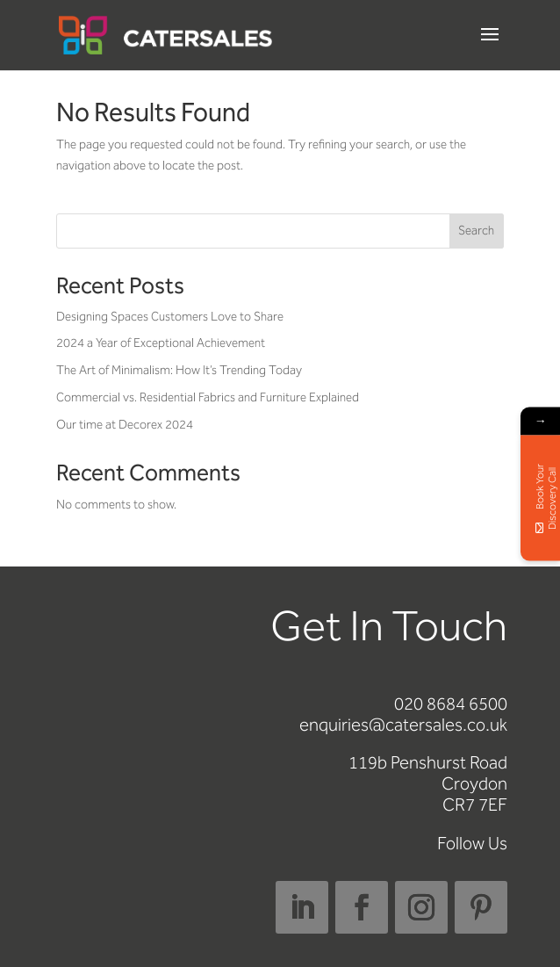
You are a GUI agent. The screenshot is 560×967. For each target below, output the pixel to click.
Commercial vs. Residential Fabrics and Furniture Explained (208, 397)
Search (476, 231)
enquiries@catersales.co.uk (403, 725)
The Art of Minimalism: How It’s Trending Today (179, 370)
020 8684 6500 (451, 704)
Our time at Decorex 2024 (125, 425)
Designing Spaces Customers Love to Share (170, 317)
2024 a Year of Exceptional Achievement (161, 343)
